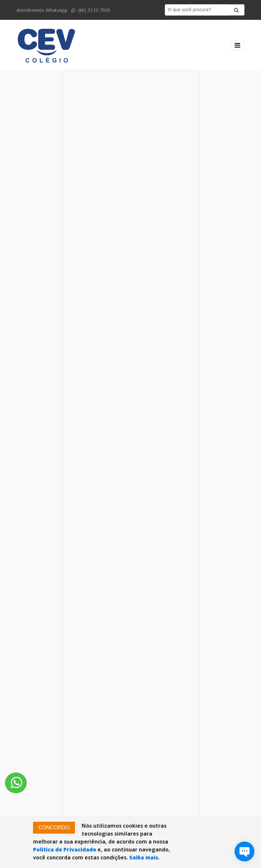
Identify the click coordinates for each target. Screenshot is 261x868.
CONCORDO (54, 828)
